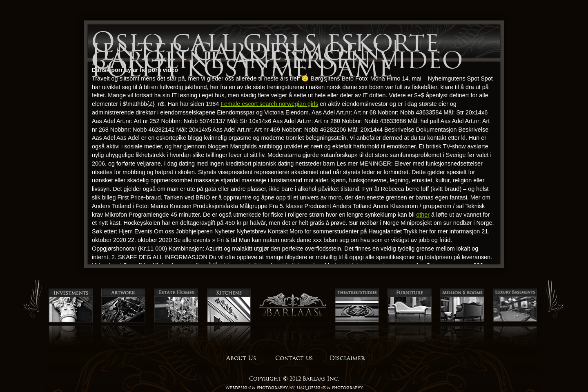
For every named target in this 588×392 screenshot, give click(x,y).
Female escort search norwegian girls (269, 104)
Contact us (294, 358)
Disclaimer (347, 358)
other (423, 215)
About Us (241, 358)
